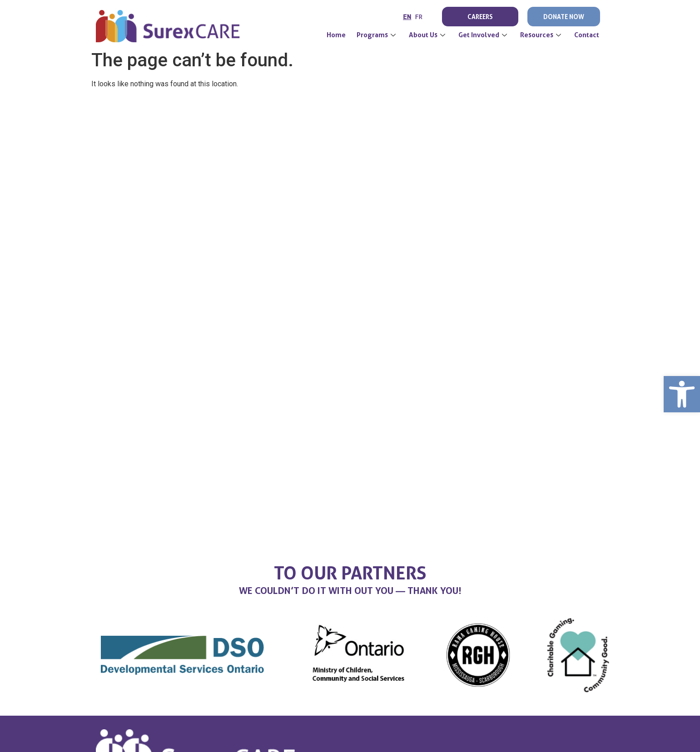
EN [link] (407, 17)
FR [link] (419, 17)
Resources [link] (542, 35)
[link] (682, 394)
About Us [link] (428, 35)
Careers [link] (480, 17)
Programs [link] (377, 35)
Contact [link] (587, 35)
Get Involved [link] (484, 35)
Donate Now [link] (564, 17)
